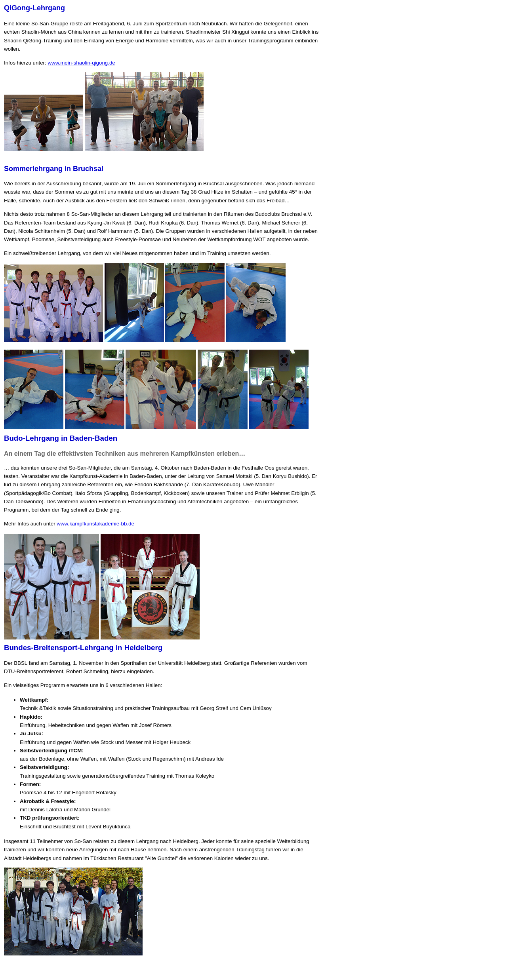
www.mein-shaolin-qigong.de (81, 63)
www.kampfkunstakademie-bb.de (95, 524)
